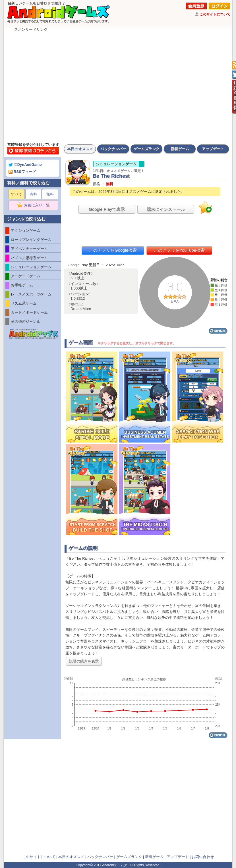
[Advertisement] (58, 85)
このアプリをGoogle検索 (113, 250)
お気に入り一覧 (35, 205)
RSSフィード (22, 172)
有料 (33, 194)
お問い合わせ (203, 857)
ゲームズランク (147, 149)
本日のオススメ (80, 149)
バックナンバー (113, 149)
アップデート (213, 149)
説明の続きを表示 (84, 661)
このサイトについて (215, 14)
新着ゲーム (180, 149)
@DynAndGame (25, 165)
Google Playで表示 (107, 209)
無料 (50, 194)
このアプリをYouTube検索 (179, 250)
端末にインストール (166, 209)
